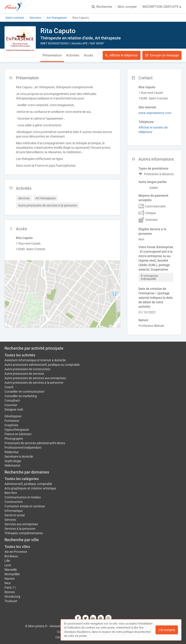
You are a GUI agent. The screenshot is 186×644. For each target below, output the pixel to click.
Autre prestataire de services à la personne (34, 383)
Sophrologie (13, 461)
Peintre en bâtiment (18, 434)
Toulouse (11, 601)
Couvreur (11, 405)
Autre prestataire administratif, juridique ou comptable (42, 365)
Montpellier (12, 574)
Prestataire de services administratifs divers (35, 443)
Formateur (12, 421)
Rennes (10, 592)
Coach (9, 387)
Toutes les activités (20, 355)
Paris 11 (10, 588)
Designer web (14, 409)
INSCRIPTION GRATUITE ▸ (162, 7)
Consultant (12, 401)
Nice (8, 583)
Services (10, 520)
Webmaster (12, 465)
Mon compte (127, 7)
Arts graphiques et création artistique (30, 488)
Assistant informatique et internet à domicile (35, 360)
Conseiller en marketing (21, 396)
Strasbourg (12, 597)
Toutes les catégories (22, 479)
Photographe (14, 439)
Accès (89, 55)
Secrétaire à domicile (19, 457)
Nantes (10, 579)
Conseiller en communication (24, 392)
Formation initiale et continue (25, 506)
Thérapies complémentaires (24, 533)
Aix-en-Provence (16, 552)
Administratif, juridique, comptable (28, 484)
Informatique (14, 511)
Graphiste (11, 425)
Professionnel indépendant (23, 448)
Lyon (8, 565)
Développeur (13, 416)
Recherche (102, 7)
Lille (7, 561)
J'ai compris (167, 630)
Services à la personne (20, 529)
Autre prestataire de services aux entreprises (35, 378)
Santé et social (15, 515)
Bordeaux (11, 556)
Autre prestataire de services (24, 374)
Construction (14, 502)
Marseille (11, 570)
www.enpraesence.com (155, 113)
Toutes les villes (17, 547)
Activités (73, 55)
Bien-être (11, 493)
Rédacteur (12, 452)
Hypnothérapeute (17, 430)
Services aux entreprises (21, 524)
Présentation (52, 55)
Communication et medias (23, 497)
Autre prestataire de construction (27, 369)
